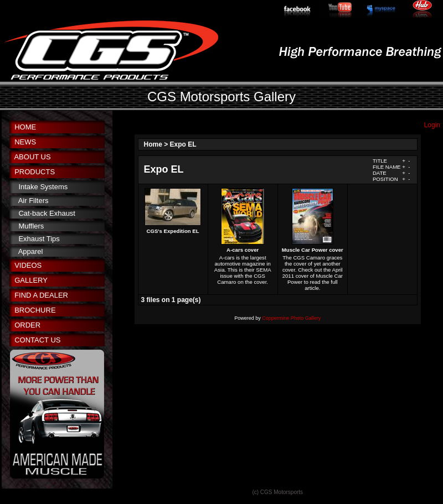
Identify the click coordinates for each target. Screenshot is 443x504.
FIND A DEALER (41, 295)
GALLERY (31, 280)
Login (432, 125)
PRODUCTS (35, 172)
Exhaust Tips (39, 239)
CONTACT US (37, 340)
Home (153, 144)
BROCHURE (35, 310)
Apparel (31, 251)
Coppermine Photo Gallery (291, 318)
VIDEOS (28, 265)
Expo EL (183, 144)
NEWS (25, 142)
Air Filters (34, 201)
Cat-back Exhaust (47, 213)
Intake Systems (43, 187)
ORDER (27, 325)
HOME (25, 127)
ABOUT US (32, 157)
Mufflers (31, 226)
